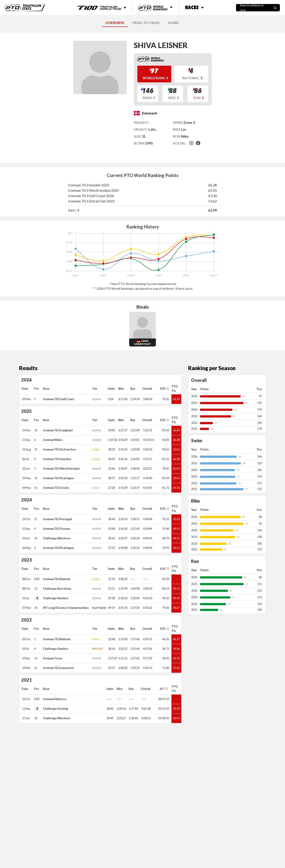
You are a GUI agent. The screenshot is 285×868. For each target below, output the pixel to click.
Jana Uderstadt (142, 342)
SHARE (173, 23)
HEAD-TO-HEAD (146, 23)
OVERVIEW (115, 23)
